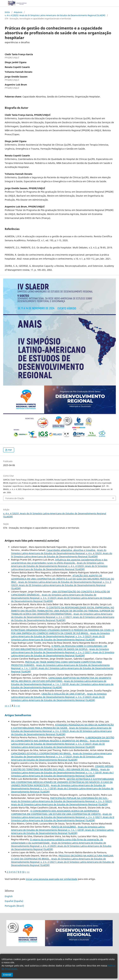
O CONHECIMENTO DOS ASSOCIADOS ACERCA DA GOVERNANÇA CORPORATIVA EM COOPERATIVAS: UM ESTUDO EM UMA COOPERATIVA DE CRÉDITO (56, 812)
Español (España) (14, 901)
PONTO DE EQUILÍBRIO (64, 827)
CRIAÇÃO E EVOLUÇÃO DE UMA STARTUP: (64, 694)
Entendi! (7, 975)
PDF (10, 450)
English (9, 896)
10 (23, 872)
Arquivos (18, 12)
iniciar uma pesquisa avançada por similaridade (52, 879)
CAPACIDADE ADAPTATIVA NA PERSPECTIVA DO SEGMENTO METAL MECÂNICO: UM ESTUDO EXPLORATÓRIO (61, 679)
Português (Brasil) (14, 906)
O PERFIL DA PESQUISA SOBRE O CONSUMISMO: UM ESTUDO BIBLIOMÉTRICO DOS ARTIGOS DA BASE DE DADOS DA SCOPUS (59, 648)
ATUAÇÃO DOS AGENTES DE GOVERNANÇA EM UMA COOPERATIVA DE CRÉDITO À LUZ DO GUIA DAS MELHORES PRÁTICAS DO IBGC (63, 579)
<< (6, 706)
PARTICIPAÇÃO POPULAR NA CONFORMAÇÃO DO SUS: (79, 798)
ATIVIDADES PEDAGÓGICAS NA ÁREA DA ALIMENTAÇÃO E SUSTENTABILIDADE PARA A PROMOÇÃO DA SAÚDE (62, 726)
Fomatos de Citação (15, 498)
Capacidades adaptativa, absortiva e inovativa (71, 550)
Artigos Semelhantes (18, 715)
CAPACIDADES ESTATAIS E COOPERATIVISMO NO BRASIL (41, 753)
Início (7, 12)
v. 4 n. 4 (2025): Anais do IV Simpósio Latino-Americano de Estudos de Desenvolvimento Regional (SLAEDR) (55, 15)
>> (19, 706)
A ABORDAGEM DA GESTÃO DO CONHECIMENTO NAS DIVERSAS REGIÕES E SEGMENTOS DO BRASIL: (63, 739)
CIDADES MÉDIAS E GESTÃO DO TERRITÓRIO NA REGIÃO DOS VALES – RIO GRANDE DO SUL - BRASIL (62, 768)
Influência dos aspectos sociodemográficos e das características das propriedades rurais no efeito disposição (59, 561)
